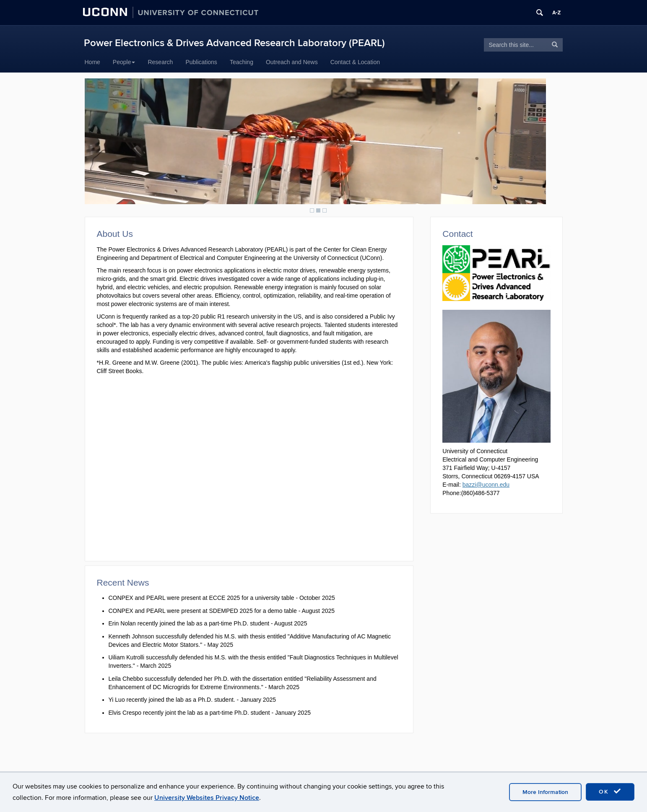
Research (160, 62)
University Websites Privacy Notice (207, 798)
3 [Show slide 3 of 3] (325, 210)
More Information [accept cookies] (545, 792)
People (124, 62)
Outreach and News (292, 62)
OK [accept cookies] (610, 791)
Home (92, 62)
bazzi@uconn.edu (486, 485)
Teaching (242, 62)
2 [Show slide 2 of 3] (318, 210)
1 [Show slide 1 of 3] (312, 210)
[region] (315, 148)
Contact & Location (355, 62)
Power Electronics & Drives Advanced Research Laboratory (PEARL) (234, 43)
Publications (201, 62)
